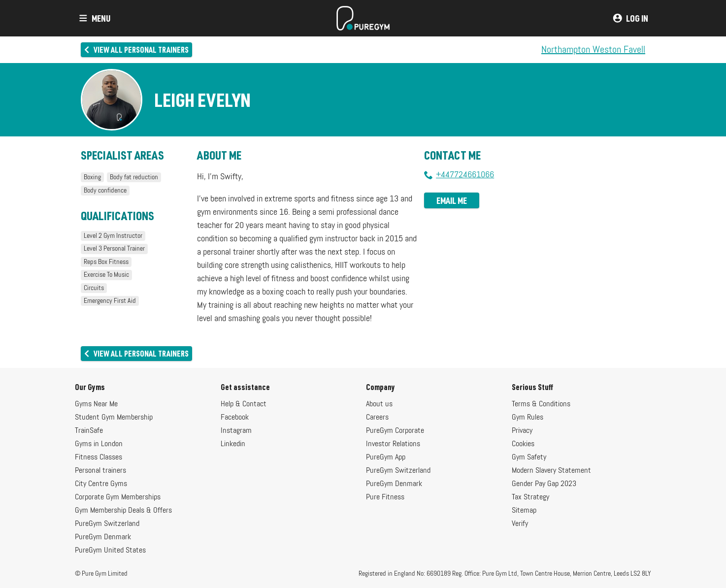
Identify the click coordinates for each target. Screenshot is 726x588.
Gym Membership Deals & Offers (123, 511)
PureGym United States (110, 551)
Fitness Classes (99, 457)
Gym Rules (528, 418)
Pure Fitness (385, 497)
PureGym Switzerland (107, 524)
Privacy (522, 431)
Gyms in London (99, 444)
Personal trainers (100, 471)
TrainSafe (89, 431)
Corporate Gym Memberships (118, 497)
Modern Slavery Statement (551, 471)
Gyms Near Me (96, 404)
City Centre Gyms (101, 484)
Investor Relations (393, 444)
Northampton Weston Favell (593, 50)
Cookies (523, 444)
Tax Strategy (530, 497)
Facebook (235, 418)
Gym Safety (529, 457)
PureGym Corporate (395, 431)
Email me (452, 200)
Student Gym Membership (114, 418)
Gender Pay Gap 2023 (544, 484)
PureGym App (386, 457)
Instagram (236, 431)
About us (379, 404)
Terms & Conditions (541, 404)
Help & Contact (244, 404)
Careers (377, 418)
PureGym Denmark (103, 537)
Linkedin (233, 444)
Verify (520, 524)
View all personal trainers (136, 49)
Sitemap (524, 511)
